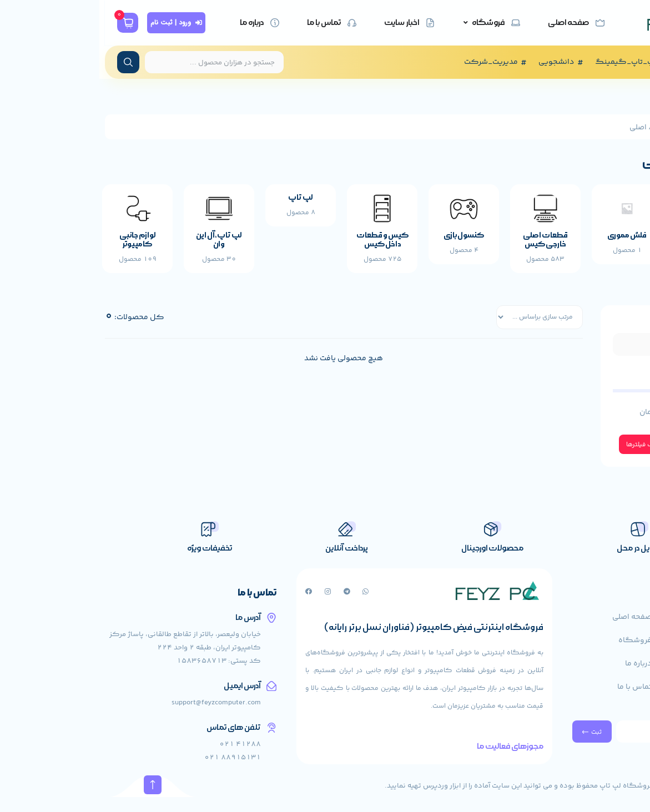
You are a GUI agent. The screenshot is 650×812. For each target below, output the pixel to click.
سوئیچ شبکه (609, 240)
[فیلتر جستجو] (573, 349)
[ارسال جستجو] (29, 62)
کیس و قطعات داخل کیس (283, 244)
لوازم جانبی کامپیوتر (38, 244)
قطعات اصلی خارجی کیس (446, 244)
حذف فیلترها (536, 451)
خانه (625, 128)
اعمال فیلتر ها (600, 451)
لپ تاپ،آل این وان (120, 244)
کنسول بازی (364, 240)
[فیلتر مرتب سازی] (433, 323)
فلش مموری (528, 240)
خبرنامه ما (627, 724)
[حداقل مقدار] (573, 396)
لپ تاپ (201, 202)
